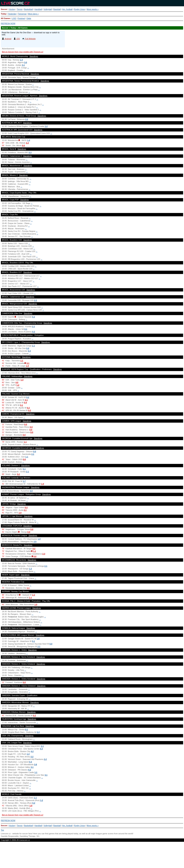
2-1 (36, 300)
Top (2, 830)
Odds (29, 18)
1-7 (24, 481)
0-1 (26, 329)
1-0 (27, 366)
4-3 (41, 749)
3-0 (26, 62)
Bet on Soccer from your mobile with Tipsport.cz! (23, 52)
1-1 (33, 326)
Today (4, 14)
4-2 (32, 751)
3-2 (18, 474)
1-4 (21, 60)
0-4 (25, 403)
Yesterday (12, 14)
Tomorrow (22, 14)
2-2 (27, 119)
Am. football (67, 9)
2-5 (35, 542)
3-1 (23, 65)
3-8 (36, 764)
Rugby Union (80, 9)
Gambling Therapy (27, 836)
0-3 (30, 152)
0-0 (23, 145)
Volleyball (48, 9)
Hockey (12, 9)
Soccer (4, 9)
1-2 (46, 126)
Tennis (20, 9)
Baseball (57, 9)
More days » (33, 14)
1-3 (22, 380)
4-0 (17, 382)
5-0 (38, 732)
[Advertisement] (92, 856)
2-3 (44, 554)
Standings (34, 56)
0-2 (33, 317)
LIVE (14, 18)
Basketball (28, 9)
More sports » (93, 9)
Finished (21, 18)
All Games (6, 18)
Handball (38, 9)
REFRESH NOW (8, 23)
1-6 (38, 639)
